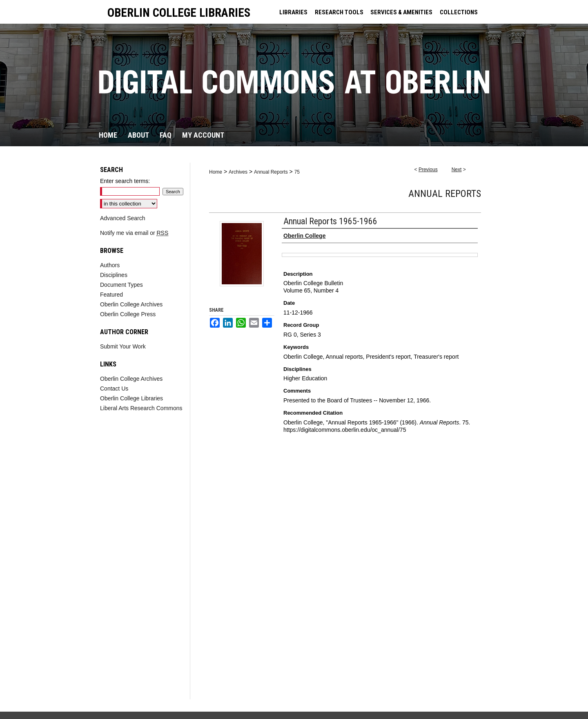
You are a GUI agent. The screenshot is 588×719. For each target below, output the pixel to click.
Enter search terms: (125, 181)
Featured (111, 295)
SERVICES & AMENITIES (401, 12)
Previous (428, 170)
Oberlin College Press (128, 314)
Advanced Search (123, 218)
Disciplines (114, 275)
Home (216, 172)
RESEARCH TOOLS (339, 12)
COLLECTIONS (459, 12)
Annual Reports (271, 172)
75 (297, 172)
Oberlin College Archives (131, 304)
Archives (238, 172)
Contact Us (114, 389)
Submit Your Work (123, 346)
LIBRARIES (293, 12)
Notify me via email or (134, 233)
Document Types (121, 285)
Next (457, 170)
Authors (110, 265)
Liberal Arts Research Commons (141, 408)
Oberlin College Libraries (131, 398)
